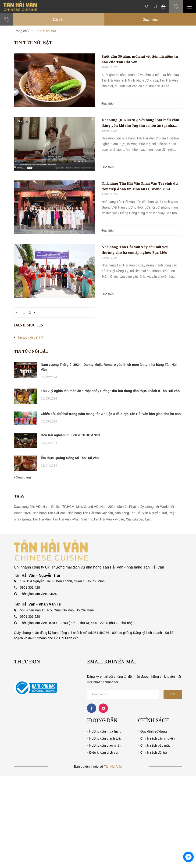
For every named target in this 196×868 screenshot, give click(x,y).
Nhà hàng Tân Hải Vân (49, 513)
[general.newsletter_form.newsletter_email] (123, 694)
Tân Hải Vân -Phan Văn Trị (72, 519)
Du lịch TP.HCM (63, 507)
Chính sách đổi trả (154, 752)
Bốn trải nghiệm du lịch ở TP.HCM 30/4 (71, 435)
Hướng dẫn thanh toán (106, 738)
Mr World (162, 507)
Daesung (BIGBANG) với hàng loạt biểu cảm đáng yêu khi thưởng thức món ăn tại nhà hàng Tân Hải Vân (140, 123)
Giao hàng (150, 19)
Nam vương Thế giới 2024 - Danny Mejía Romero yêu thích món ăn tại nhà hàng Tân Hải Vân (109, 367)
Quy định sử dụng (154, 731)
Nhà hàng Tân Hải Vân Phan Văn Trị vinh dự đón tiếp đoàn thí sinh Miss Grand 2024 (140, 186)
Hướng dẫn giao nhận (105, 745)
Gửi (173, 694)
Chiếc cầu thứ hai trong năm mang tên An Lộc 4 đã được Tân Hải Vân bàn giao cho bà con (111, 414)
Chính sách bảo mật (155, 745)
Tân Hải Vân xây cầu (109, 519)
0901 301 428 (30, 587)
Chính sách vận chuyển (158, 738)
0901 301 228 (30, 617)
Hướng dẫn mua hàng (105, 731)
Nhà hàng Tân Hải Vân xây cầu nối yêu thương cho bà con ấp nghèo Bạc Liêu (135, 250)
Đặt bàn (59, 19)
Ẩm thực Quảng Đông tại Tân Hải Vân (70, 458)
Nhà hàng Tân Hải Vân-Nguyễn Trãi (141, 513)
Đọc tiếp (108, 104)
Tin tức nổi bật (30, 337)
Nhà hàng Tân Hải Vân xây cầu (90, 513)
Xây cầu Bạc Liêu (139, 519)
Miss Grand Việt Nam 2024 (96, 507)
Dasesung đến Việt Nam (32, 507)
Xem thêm (23, 477)
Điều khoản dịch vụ (103, 752)
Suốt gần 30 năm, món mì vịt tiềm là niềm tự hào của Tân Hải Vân (140, 59)
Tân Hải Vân (42, 519)
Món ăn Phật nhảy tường (135, 507)
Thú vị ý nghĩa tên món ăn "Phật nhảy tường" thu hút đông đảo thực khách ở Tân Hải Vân (110, 391)
